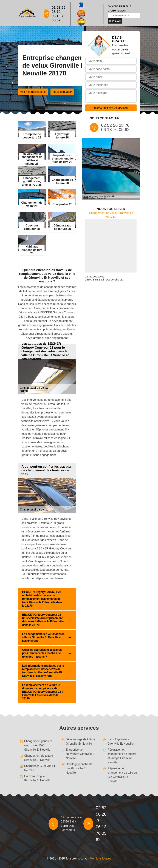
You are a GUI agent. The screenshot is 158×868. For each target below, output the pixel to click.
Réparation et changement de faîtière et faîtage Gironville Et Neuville (122, 756)
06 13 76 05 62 (59, 18)
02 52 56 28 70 (59, 10)
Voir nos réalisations (33, 92)
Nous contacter (62, 92)
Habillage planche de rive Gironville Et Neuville (79, 768)
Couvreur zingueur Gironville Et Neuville (37, 778)
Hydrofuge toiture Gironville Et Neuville (121, 741)
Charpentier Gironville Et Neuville (39, 768)
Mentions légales (101, 859)
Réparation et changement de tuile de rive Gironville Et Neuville (122, 775)
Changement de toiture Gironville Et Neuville (39, 758)
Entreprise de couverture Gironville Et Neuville (80, 754)
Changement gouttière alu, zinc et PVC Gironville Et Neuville (38, 745)
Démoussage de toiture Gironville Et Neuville (80, 741)
